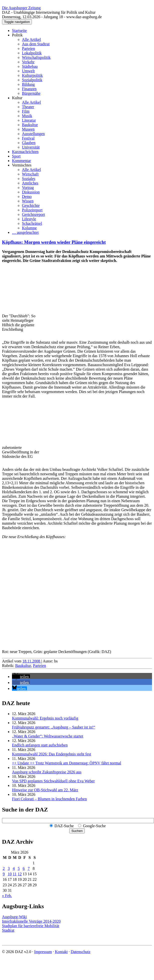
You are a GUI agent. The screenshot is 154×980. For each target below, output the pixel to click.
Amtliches (30, 183)
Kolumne (29, 228)
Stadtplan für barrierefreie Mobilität (31, 926)
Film (26, 111)
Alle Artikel (31, 40)
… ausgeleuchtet (25, 232)
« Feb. (7, 896)
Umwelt (28, 71)
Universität (31, 147)
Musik (27, 116)
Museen (28, 129)
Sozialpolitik (32, 80)
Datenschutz (81, 952)
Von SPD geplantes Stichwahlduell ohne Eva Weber (53, 781)
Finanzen (29, 89)
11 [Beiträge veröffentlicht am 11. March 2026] (15, 874)
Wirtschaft (30, 174)
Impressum (43, 952)
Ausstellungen (33, 134)
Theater (28, 107)
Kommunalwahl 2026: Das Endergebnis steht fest (51, 754)
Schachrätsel (32, 223)
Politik (17, 35)
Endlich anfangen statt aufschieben (40, 745)
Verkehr (28, 62)
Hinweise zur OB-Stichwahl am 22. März (45, 790)
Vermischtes (22, 165)
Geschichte (31, 205)
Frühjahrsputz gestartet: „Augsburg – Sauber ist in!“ (54, 727)
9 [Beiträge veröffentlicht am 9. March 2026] (4, 874)
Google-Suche (94, 826)
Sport (16, 156)
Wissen (28, 201)
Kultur (17, 98)
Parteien (28, 48)
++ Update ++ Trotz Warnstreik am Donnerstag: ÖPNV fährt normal (67, 763)
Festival (28, 138)
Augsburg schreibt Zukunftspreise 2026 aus (47, 772)
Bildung (28, 84)
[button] (21, 677)
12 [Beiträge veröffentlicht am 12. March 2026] (20, 874)
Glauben (29, 143)
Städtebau (30, 66)
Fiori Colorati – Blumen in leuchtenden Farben (49, 799)
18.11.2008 (32, 661)
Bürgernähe (31, 93)
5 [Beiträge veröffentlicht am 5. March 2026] (19, 868)
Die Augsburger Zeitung (21, 8)
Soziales (29, 179)
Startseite (19, 31)
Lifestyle (29, 219)
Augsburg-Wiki (14, 917)
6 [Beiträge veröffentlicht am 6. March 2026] (24, 868)
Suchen (77, 831)
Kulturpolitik (32, 75)
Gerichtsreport (33, 214)
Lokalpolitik (32, 53)
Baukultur (30, 125)
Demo (27, 197)
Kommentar (21, 161)
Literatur (29, 120)
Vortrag (28, 188)
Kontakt (61, 952)
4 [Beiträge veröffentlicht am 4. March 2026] (14, 868)
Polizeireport (32, 210)
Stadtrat (8, 930)
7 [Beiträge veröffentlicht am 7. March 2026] (29, 868)
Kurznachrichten (25, 152)
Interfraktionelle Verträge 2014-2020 (31, 921)
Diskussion (31, 192)
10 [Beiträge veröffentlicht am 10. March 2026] (10, 874)
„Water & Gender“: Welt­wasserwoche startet (48, 736)
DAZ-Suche (64, 826)
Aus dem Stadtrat (36, 44)
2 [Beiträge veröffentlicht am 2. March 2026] (4, 868)
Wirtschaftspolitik (36, 57)
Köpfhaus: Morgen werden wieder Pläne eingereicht (54, 242)
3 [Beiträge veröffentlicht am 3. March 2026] (9, 868)
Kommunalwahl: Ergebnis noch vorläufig (45, 718)
